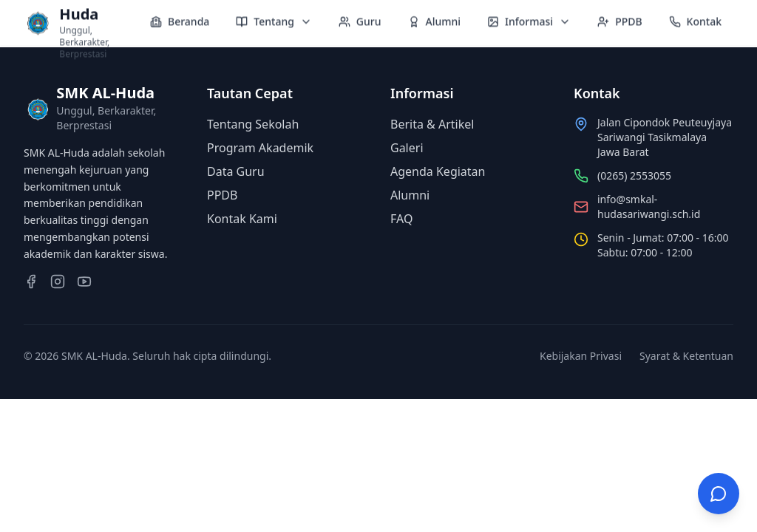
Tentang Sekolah (253, 124)
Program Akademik (260, 148)
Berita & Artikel (432, 124)
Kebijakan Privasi (581, 356)
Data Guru (236, 171)
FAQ (401, 219)
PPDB (222, 195)
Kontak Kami (242, 219)
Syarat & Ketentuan (686, 356)
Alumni (410, 195)
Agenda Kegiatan (438, 171)
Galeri (407, 148)
